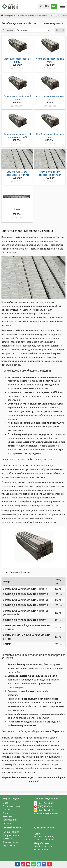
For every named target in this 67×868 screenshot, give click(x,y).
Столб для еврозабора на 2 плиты (25, 594)
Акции (6, 813)
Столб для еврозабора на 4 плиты (25, 605)
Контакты (7, 810)
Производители (10, 820)
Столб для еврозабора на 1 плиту (25, 589)
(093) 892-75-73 (46, 810)
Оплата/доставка (11, 806)
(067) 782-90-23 (46, 803)
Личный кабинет (11, 832)
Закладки (7, 816)
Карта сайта (9, 845)
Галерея (7, 823)
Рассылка (7, 839)
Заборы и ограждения (15, 16)
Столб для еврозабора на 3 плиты (25, 600)
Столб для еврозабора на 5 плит (24, 620)
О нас (5, 803)
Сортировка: (8, 30)
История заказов (11, 835)
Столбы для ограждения (37, 16)
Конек (17, 209)
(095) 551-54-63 (46, 806)
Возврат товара (11, 842)
